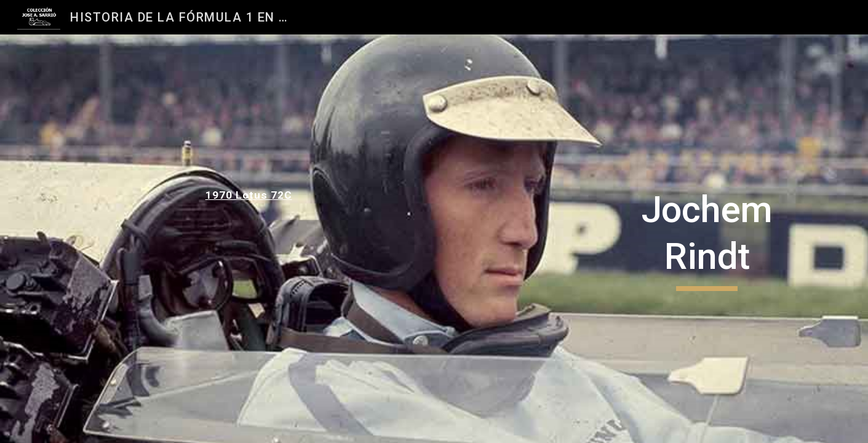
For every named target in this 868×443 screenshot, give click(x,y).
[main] (282, 195)
